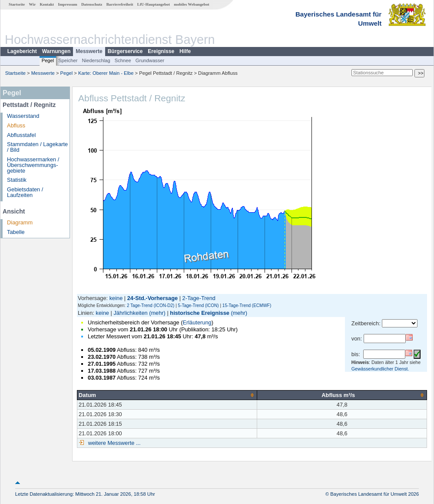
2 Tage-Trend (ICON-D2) (151, 305)
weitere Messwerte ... (113, 443)
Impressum (67, 4)
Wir (33, 4)
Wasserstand (23, 116)
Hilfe (185, 51)
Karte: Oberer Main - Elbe (106, 73)
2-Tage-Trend (199, 298)
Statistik (17, 180)
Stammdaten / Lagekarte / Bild (37, 147)
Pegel (48, 60)
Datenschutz (92, 4)
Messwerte (89, 51)
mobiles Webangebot (191, 4)
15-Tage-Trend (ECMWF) (247, 305)
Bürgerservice (125, 51)
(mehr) (157, 313)
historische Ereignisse (200, 313)
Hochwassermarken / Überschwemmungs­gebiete (33, 165)
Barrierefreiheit (120, 4)
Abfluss (16, 125)
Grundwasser (150, 60)
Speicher (68, 60)
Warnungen (56, 51)
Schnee (123, 60)
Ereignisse (161, 51)
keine (116, 298)
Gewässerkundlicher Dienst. (380, 369)
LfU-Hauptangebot (154, 4)
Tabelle (16, 232)
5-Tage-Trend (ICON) (199, 305)
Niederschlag (96, 60)
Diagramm (20, 222)
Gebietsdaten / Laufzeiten (25, 192)
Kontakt (47, 4)
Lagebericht (22, 51)
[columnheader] (167, 395)
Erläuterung (197, 322)
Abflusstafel (21, 135)
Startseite (17, 4)
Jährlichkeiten (130, 313)
